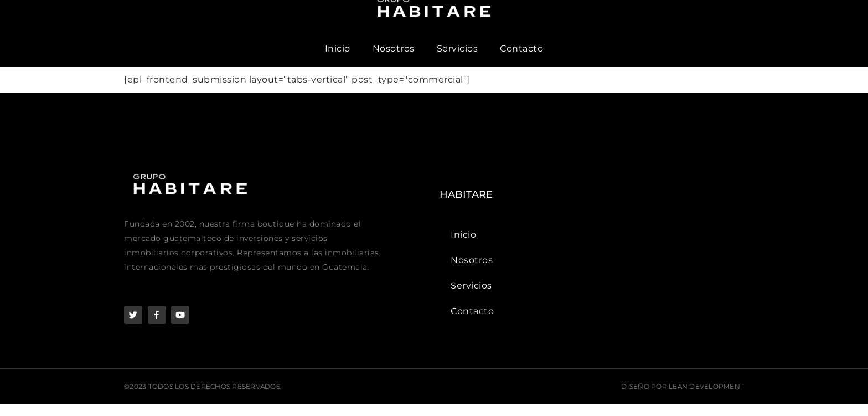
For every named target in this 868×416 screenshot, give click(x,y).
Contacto (521, 60)
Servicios (458, 60)
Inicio (338, 60)
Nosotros (394, 60)
